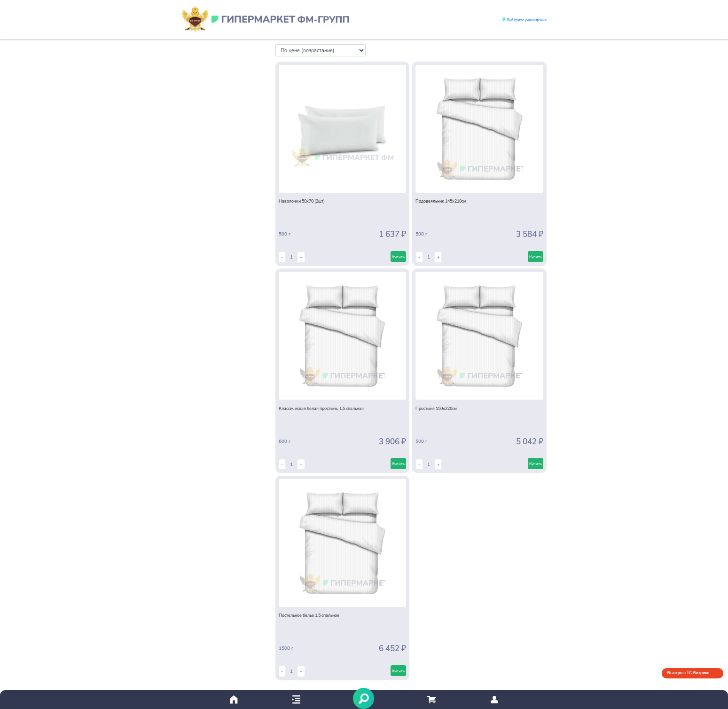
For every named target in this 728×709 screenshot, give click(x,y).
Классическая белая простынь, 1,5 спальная (321, 408)
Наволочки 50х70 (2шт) (302, 201)
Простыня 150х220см (436, 408)
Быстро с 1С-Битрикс (688, 673)
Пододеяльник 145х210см (441, 201)
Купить (398, 256)
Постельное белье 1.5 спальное (309, 615)
